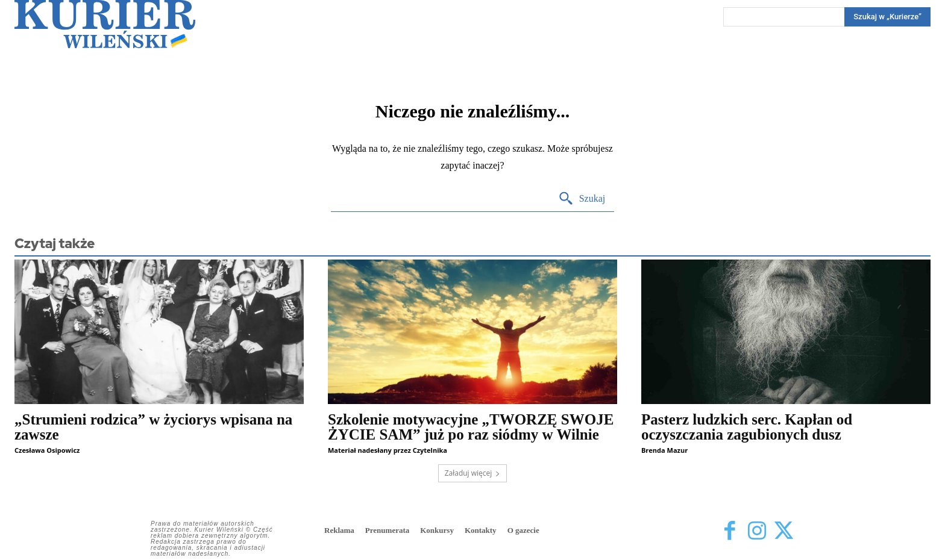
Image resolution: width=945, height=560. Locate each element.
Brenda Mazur (664, 450)
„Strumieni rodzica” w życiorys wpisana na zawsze (153, 427)
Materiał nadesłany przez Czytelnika (388, 450)
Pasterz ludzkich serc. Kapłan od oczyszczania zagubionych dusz (747, 427)
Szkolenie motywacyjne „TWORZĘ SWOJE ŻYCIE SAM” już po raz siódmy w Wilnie (471, 427)
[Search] (887, 17)
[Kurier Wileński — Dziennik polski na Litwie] (105, 24)
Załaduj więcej (473, 473)
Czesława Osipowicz (47, 450)
